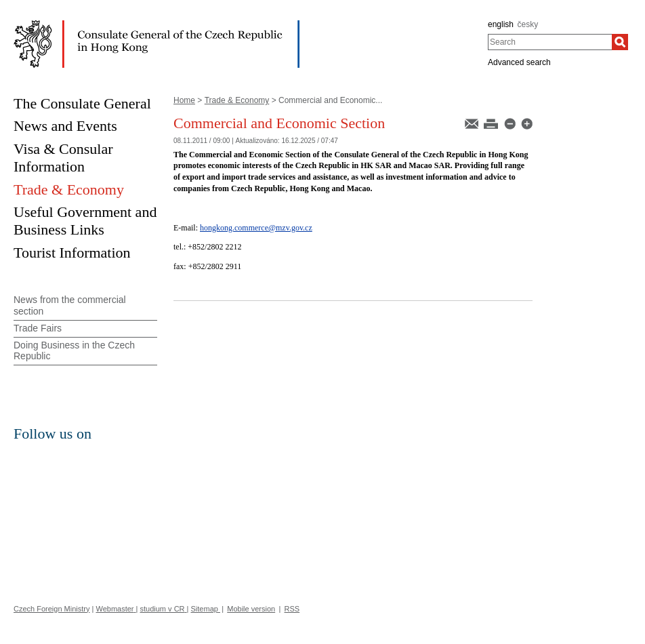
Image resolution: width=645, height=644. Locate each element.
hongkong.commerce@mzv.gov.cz (256, 228)
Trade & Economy (237, 100)
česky (528, 24)
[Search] (620, 42)
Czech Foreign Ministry (51, 609)
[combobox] (550, 42)
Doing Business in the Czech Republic (74, 351)
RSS (292, 609)
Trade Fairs (38, 328)
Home (184, 100)
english (501, 24)
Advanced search (519, 62)
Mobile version (251, 609)
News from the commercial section (70, 305)
